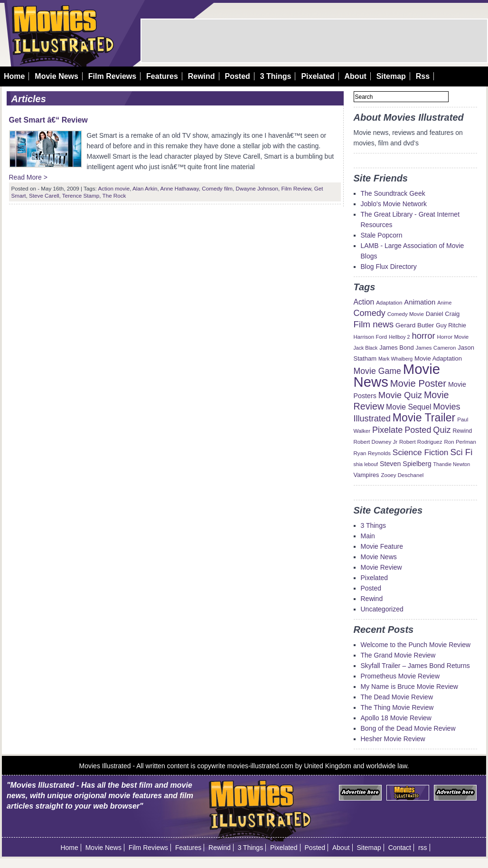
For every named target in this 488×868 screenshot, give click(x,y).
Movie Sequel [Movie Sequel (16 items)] (408, 407)
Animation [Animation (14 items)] (420, 302)
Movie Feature (382, 546)
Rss (423, 76)
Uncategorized (382, 609)
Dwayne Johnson (257, 188)
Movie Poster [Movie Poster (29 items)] (418, 383)
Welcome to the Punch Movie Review (416, 645)
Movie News (56, 76)
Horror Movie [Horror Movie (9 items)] (453, 337)
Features (162, 76)
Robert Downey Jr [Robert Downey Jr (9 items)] (376, 442)
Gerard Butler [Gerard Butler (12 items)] (415, 325)
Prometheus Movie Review (400, 676)
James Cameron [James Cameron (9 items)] (436, 348)
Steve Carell (44, 196)
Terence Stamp (81, 196)
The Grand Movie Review (398, 655)
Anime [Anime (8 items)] (444, 303)
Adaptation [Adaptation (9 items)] (389, 303)
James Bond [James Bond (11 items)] (396, 348)
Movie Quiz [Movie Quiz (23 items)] (400, 395)
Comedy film (217, 188)
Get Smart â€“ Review (48, 120)
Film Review (296, 188)
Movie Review (381, 567)
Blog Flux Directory (389, 267)
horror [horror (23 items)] (423, 336)
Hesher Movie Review (393, 739)
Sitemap (391, 76)
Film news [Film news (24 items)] (374, 324)
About (356, 76)
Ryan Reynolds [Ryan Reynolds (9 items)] (372, 453)
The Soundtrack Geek (393, 193)
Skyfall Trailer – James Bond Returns (415, 666)
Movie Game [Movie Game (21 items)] (377, 371)
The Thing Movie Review (397, 707)
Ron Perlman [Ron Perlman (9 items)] (460, 442)
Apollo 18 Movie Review (396, 718)
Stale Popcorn (382, 235)
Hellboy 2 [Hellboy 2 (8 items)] (399, 337)
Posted (237, 76)
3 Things (276, 76)
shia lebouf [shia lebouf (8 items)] (366, 464)
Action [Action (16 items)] (364, 302)
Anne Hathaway (179, 188)
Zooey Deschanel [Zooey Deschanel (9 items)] (402, 475)
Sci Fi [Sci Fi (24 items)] (461, 452)
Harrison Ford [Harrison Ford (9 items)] (371, 337)
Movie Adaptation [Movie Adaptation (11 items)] (438, 358)
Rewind (202, 76)
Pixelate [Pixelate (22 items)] (387, 430)
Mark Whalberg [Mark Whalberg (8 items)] (395, 359)
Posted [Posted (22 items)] (418, 430)
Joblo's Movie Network (394, 204)
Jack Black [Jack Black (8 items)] (366, 348)
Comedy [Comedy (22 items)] (370, 313)
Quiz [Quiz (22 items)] (442, 430)
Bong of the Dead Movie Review (408, 728)
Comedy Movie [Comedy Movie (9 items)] (406, 314)
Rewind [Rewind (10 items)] (462, 431)
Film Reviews (112, 76)
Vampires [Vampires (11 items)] (366, 475)
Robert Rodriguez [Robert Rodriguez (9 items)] (421, 442)
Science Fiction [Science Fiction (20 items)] (421, 452)
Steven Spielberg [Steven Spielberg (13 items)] (406, 464)
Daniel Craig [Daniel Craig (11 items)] (443, 314)
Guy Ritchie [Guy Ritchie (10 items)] (451, 325)
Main (368, 536)
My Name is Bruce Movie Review (409, 687)
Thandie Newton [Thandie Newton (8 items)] (452, 464)
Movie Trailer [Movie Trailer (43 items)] (424, 418)
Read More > (28, 177)
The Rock (114, 196)
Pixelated (318, 76)
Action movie (114, 188)
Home (14, 76)
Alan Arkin (145, 188)
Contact (400, 848)
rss (423, 848)
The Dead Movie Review (397, 697)
